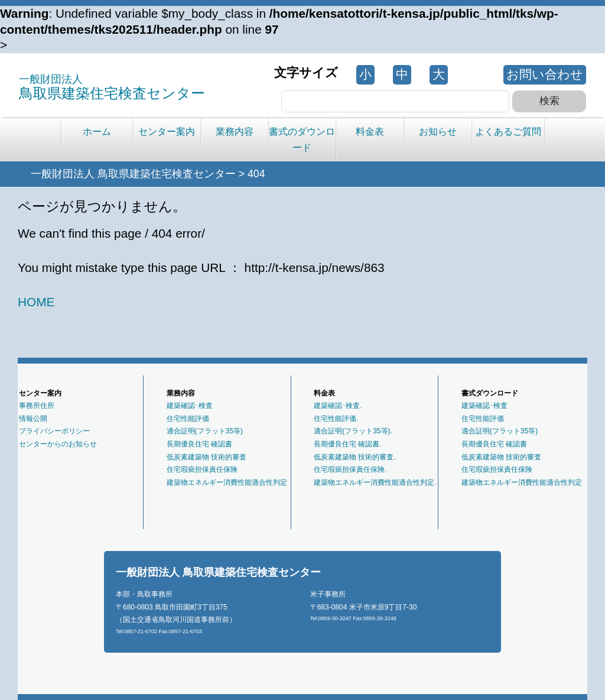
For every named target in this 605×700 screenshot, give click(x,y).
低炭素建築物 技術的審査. (355, 457)
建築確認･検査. (338, 406)
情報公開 (33, 419)
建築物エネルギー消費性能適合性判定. (375, 482)
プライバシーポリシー (54, 431)
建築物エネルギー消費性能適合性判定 (227, 482)
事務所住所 (37, 406)
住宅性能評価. (336, 419)
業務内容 (235, 132)
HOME (36, 302)
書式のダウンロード (302, 140)
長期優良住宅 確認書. (348, 444)
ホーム (97, 132)
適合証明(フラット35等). (353, 431)
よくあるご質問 (508, 132)
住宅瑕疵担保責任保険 (202, 469)
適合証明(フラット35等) (205, 431)
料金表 (370, 132)
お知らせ (438, 132)
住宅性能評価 (188, 419)
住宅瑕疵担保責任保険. (350, 469)
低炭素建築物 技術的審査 (206, 457)
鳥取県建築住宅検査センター (112, 87)
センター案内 (167, 132)
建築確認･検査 (190, 406)
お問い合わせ (545, 74)
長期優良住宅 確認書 (199, 444)
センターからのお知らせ (58, 444)
